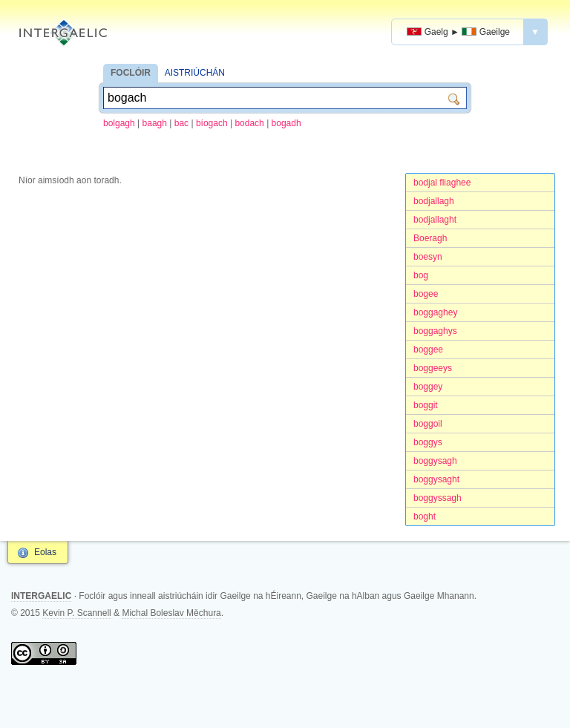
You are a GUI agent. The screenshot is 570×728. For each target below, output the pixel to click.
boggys (428, 442)
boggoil (428, 424)
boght (425, 517)
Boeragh (430, 238)
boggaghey (435, 312)
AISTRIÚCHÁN (195, 73)
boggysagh (435, 461)
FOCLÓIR (131, 73)
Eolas (45, 552)
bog (421, 275)
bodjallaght (435, 220)
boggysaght (436, 479)
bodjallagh (434, 201)
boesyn (428, 257)
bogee (426, 294)
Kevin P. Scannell (77, 613)
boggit (426, 405)
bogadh (286, 123)
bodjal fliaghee (442, 183)
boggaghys (435, 331)
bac (181, 123)
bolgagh (119, 123)
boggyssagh (438, 498)
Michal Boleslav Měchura (171, 613)
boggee (428, 350)
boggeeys (433, 368)
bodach (249, 123)
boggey (428, 387)
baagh (155, 123)
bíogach (212, 123)
